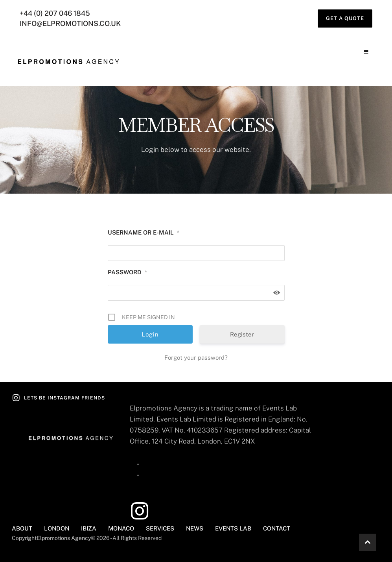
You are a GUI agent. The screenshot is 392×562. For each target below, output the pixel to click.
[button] (345, 18)
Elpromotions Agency (64, 538)
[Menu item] (22, 529)
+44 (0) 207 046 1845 (56, 13)
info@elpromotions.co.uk (71, 23)
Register (242, 334)
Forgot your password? (196, 358)
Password (127, 272)
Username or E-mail (144, 233)
